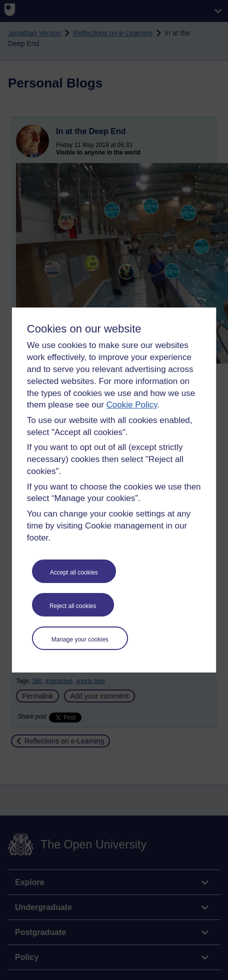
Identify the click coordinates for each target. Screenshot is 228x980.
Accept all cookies (74, 572)
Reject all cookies (73, 606)
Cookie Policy (132, 405)
